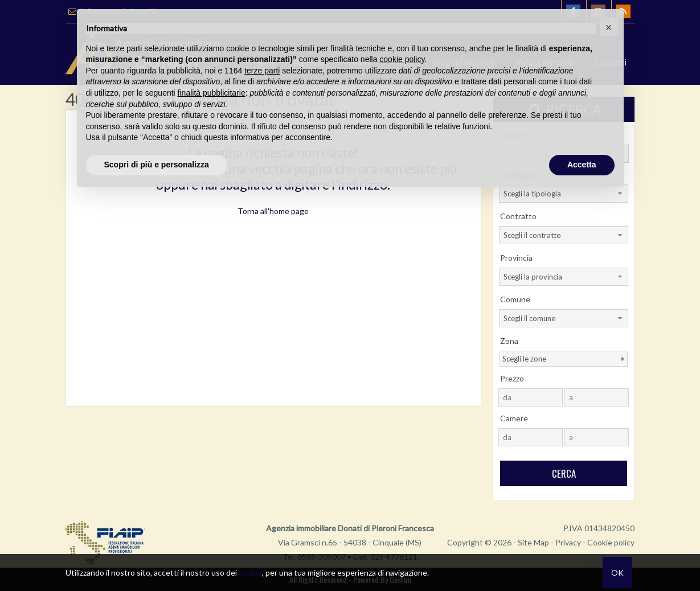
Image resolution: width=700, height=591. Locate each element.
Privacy (568, 542)
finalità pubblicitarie (212, 93)
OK (617, 572)
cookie (250, 572)
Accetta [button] (582, 165)
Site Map (533, 542)
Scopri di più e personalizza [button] (157, 165)
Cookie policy (611, 542)
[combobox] (564, 235)
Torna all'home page (273, 211)
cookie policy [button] (402, 59)
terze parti (262, 71)
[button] (609, 27)
